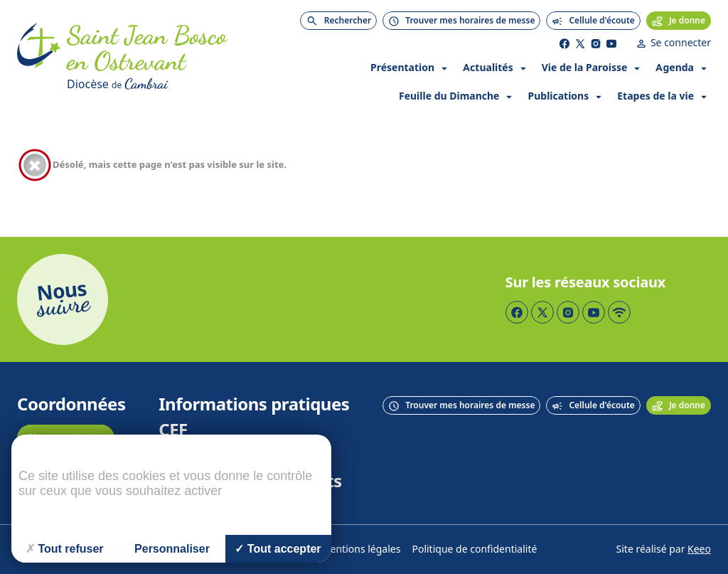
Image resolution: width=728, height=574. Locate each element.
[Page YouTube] (611, 43)
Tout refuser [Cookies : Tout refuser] (64, 549)
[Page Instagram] (596, 43)
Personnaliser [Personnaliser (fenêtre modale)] (172, 549)
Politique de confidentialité (474, 549)
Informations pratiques (254, 405)
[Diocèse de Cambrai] (156, 84)
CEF (173, 430)
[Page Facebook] (564, 43)
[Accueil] (39, 58)
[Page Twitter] (580, 43)
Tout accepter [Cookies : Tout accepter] (278, 549)
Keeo (699, 549)
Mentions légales (361, 549)
